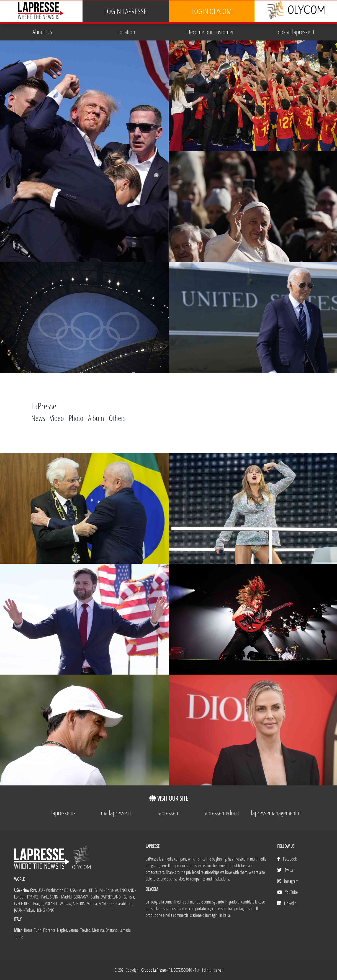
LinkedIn (287, 903)
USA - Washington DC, (54, 890)
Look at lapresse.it (295, 32)
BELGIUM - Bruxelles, (105, 890)
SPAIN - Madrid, (62, 897)
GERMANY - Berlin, (87, 897)
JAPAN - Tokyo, (25, 910)
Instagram (288, 881)
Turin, (39, 930)
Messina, (99, 930)
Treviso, (86, 930)
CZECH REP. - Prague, (29, 904)
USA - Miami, (80, 890)
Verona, (74, 930)
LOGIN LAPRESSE (125, 11)
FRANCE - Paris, (38, 897)
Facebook (287, 859)
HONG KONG (45, 910)
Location (126, 32)
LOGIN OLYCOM (212, 11)
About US (42, 32)
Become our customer (211, 32)
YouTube (287, 892)
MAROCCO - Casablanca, (116, 904)
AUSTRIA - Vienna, (86, 904)
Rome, (29, 930)
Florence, (50, 930)
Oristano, (112, 930)
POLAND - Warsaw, (59, 904)
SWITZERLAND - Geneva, (118, 897)
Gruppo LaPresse (153, 970)
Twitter (286, 870)
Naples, (63, 930)
